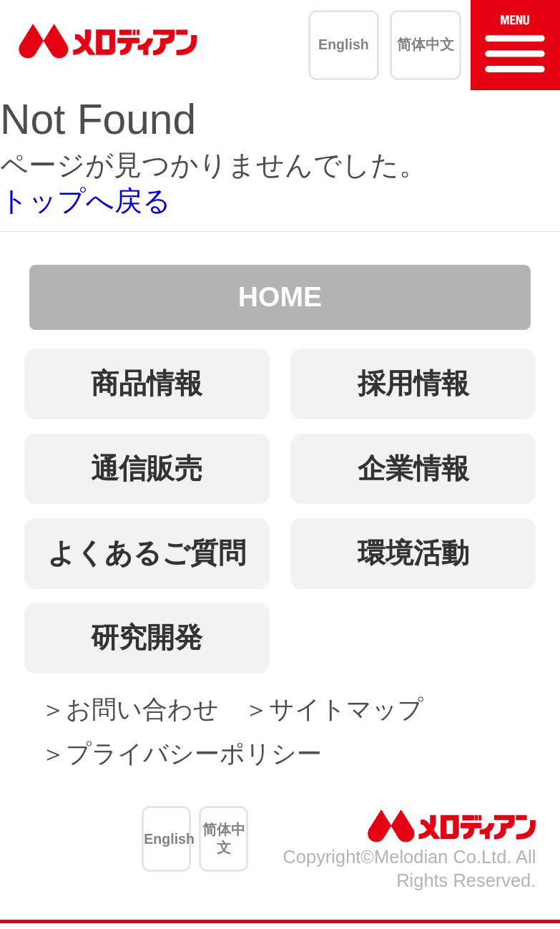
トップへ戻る (85, 201)
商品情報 (147, 383)
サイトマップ (346, 709)
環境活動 (413, 553)
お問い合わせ (142, 709)
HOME (280, 297)
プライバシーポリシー (194, 753)
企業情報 (413, 468)
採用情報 (413, 383)
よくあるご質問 (147, 553)
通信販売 (147, 468)
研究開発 (147, 637)
